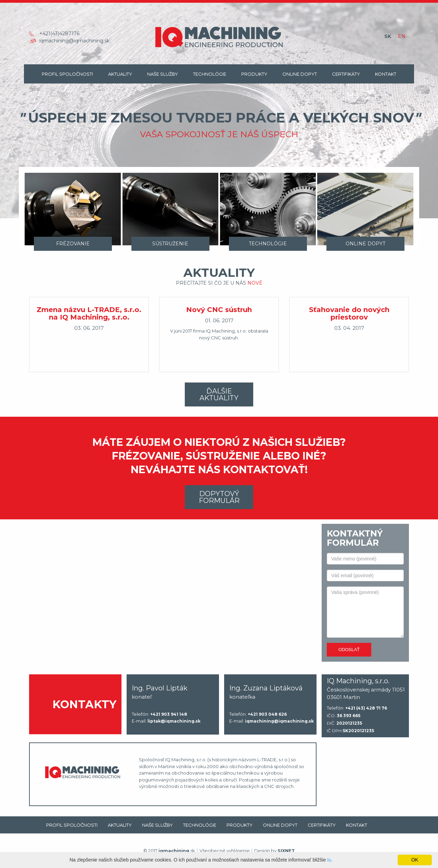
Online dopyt (300, 74)
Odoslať (349, 650)
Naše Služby (163, 74)
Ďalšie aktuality (219, 394)
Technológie (210, 74)
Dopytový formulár (219, 497)
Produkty (254, 74)
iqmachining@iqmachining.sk (74, 41)
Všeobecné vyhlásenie (225, 851)
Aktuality (120, 74)
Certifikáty (346, 74)
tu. (330, 860)
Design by (275, 851)
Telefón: (159, 714)
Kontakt (386, 74)
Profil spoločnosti (67, 74)
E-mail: (166, 721)
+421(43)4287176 (59, 34)
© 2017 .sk (169, 851)
